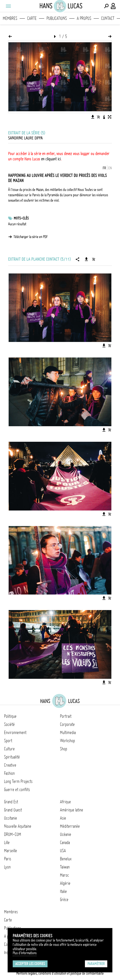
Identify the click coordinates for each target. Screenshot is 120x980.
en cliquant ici (51, 159)
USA (63, 851)
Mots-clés (21, 218)
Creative (10, 765)
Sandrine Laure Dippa (25, 138)
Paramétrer (96, 964)
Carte (32, 18)
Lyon (7, 867)
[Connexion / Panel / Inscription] (113, 6)
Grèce (64, 900)
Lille (7, 843)
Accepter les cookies (30, 964)
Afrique (65, 802)
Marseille (11, 851)
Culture (9, 749)
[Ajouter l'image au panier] (98, 117)
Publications (57, 18)
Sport (8, 741)
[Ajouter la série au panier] (94, 259)
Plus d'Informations (25, 953)
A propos (84, 18)
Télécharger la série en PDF (31, 237)
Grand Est (11, 802)
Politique (10, 716)
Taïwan (65, 867)
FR (104, 168)
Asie (63, 818)
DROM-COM (13, 834)
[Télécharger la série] (86, 259)
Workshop (67, 741)
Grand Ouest (13, 810)
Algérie (65, 883)
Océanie (66, 834)
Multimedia (68, 733)
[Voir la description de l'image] (104, 117)
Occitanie (11, 818)
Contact (108, 18)
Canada (65, 843)
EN (110, 168)
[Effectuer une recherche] (106, 6)
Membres (10, 18)
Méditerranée (70, 826)
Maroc (64, 875)
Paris (8, 859)
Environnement (15, 733)
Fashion (9, 773)
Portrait (66, 716)
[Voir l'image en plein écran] (110, 117)
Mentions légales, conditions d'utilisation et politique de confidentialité (60, 973)
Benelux (66, 859)
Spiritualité (12, 757)
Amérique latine (72, 810)
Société (9, 724)
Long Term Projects (18, 781)
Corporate (67, 724)
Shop (64, 749)
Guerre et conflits (17, 790)
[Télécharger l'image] (93, 117)
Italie (63, 891)
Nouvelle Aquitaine (18, 826)
